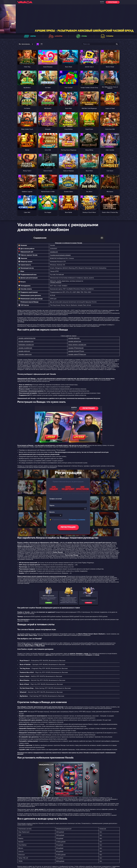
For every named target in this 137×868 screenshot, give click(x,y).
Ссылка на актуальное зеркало (60, 255)
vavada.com (54, 252)
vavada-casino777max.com (77, 355)
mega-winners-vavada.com (77, 345)
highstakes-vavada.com (26, 345)
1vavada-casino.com (25, 355)
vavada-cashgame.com (26, 342)
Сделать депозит (56, 283)
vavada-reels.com (24, 351)
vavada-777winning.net (76, 348)
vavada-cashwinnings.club (27, 338)
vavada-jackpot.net (75, 342)
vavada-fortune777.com (76, 351)
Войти (102, 2)
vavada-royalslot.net (25, 348)
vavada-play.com (74, 338)
